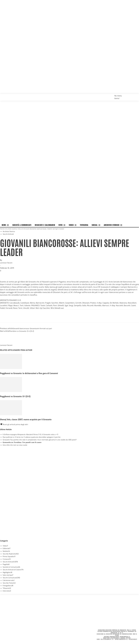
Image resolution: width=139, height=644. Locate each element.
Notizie (6, 551)
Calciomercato (9, 580)
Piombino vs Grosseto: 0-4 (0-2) (22, 331)
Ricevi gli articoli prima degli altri (15, 424)
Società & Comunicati (12, 566)
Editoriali (7, 548)
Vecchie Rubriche (11, 553)
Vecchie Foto (9, 582)
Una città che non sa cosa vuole (15, 444)
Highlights (8, 572)
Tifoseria (7, 587)
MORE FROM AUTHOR (25, 350)
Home (2, 228)
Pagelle (6, 564)
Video (5, 545)
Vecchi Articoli (24, 228)
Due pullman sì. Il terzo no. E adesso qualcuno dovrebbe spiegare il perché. (33, 437)
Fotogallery (8, 585)
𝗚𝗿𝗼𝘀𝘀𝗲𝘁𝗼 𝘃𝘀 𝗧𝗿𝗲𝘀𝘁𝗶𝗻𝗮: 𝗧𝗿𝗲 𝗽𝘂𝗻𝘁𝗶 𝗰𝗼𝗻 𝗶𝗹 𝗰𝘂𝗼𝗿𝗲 (23, 442)
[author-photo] (5, 342)
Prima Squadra (9, 556)
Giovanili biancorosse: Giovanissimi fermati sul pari (33, 328)
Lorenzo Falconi (6, 262)
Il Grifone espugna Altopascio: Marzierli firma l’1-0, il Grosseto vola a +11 (32, 434)
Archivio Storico (12, 228)
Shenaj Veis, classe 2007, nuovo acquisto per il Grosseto (27, 419)
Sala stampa (8, 574)
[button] (135, 95)
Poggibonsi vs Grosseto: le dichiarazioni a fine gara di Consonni (30, 373)
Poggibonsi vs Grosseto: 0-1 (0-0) (16, 396)
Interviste (7, 590)
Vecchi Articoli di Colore (13, 569)
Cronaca (7, 558)
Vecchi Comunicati (12, 577)
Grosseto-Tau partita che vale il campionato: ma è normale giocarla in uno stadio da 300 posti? (41, 439)
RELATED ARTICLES (8, 350)
